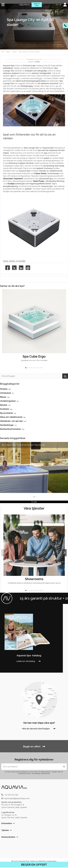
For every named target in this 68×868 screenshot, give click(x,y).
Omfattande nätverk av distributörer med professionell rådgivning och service (34, 583)
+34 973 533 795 (11, 795)
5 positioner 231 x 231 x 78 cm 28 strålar (34, 360)
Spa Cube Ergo (34, 356)
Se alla (34, 502)
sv (59, 5)
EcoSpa (11, 184)
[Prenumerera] (64, 767)
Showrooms (34, 579)
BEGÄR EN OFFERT (34, 865)
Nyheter (37, 62)
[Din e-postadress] (31, 767)
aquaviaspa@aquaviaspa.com (17, 798)
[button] (26, 368)
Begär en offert (37, 5)
